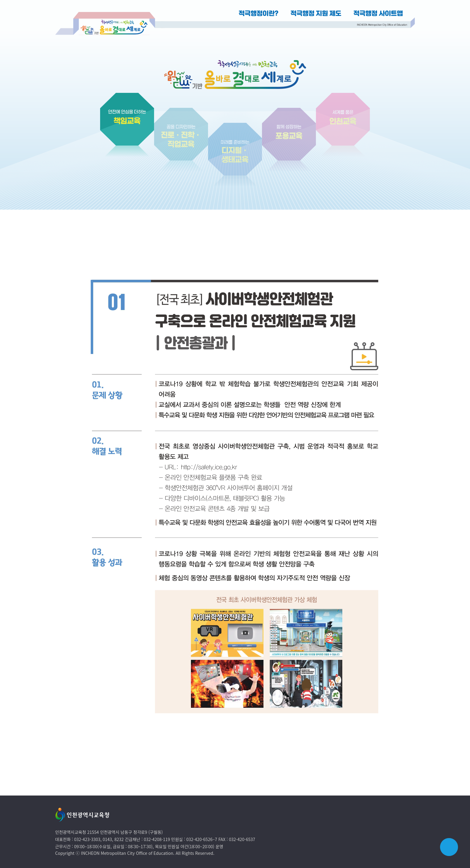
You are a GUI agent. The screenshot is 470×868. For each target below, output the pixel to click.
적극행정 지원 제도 (316, 14)
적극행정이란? (259, 14)
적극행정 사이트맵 (378, 14)
